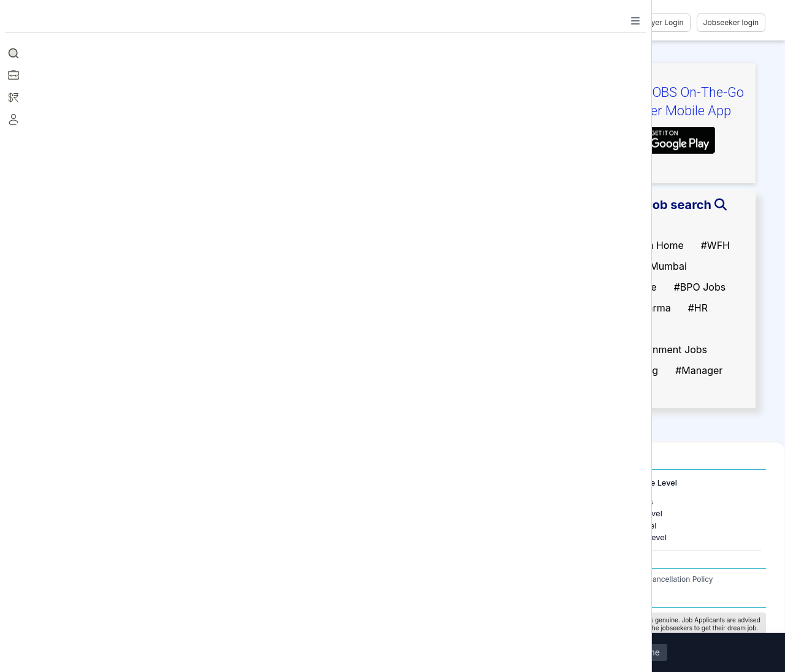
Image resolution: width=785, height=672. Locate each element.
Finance (436, 537)
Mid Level (639, 525)
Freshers (637, 502)
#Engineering (627, 370)
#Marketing (623, 329)
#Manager (699, 370)
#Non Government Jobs (652, 349)
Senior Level (644, 537)
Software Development (464, 525)
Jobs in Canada (263, 513)
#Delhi (611, 266)
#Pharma (650, 308)
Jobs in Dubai (260, 502)
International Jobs (261, 483)
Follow (185, 143)
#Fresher (617, 224)
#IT (604, 308)
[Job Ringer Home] (101, 23)
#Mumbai (665, 266)
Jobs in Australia (266, 537)
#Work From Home (640, 245)
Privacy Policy (580, 579)
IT (424, 513)
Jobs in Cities (81, 483)
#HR (698, 308)
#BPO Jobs (700, 287)
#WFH (715, 245)
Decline (645, 653)
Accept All (587, 653)
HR (426, 502)
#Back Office (627, 287)
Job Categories (442, 483)
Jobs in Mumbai (93, 502)
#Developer (623, 391)
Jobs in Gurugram (97, 525)
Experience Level (645, 483)
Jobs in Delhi (87, 537)
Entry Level (641, 513)
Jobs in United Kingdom (279, 525)
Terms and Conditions (507, 579)
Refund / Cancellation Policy (664, 579)
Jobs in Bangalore (97, 513)
